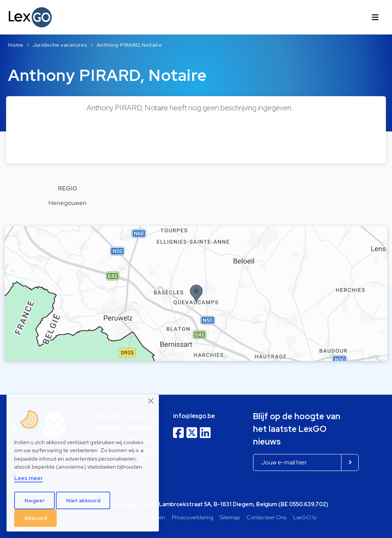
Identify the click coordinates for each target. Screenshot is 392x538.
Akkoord (36, 518)
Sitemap (230, 517)
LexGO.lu (305, 517)
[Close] (151, 401)
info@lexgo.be (194, 416)
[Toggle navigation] (375, 17)
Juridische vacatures (60, 45)
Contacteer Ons (266, 517)
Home (16, 45)
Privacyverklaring (193, 517)
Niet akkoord (83, 500)
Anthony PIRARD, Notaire (129, 45)
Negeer (35, 500)
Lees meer (29, 478)
